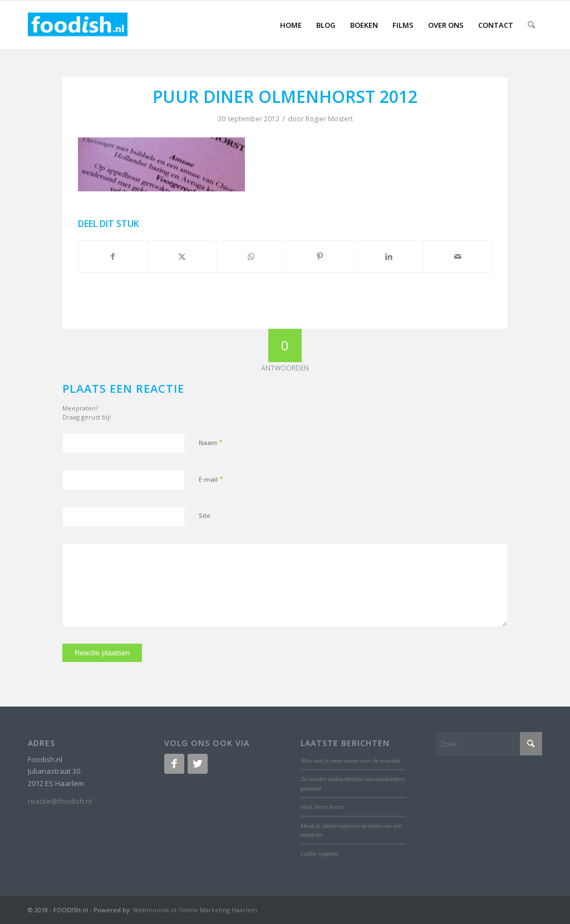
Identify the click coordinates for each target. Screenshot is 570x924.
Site (205, 515)
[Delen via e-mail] (458, 256)
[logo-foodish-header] (78, 25)
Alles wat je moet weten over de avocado (351, 760)
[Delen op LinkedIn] (389, 256)
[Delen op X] (182, 256)
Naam (211, 442)
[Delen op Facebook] (113, 256)
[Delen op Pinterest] (320, 256)
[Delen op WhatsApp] (251, 256)
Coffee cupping (319, 853)
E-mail (211, 479)
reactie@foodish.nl (60, 801)
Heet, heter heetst (322, 807)
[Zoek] (531, 25)
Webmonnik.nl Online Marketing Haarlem (195, 910)
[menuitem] (291, 25)
